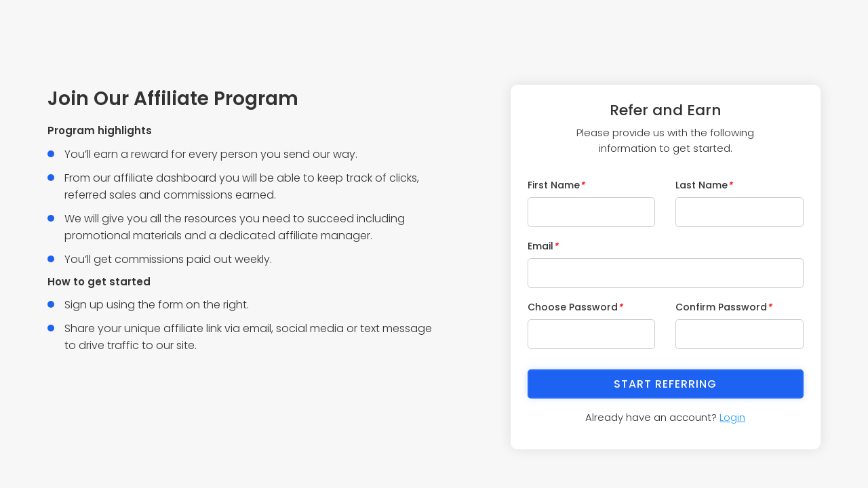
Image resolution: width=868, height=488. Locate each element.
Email (543, 246)
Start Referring (665, 384)
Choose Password (575, 307)
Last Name (704, 185)
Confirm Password (724, 307)
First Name (556, 185)
